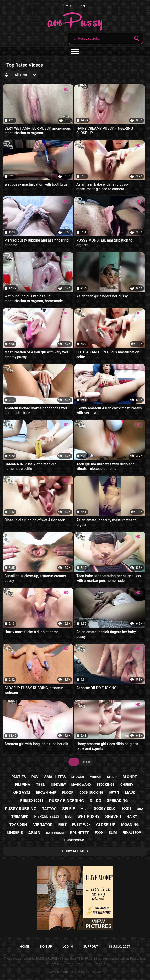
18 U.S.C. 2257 (119, 947)
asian (34, 833)
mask (130, 792)
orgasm (22, 792)
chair (112, 777)
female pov (132, 833)
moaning (130, 825)
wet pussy (88, 817)
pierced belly (47, 816)
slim (113, 833)
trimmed (20, 817)
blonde (130, 777)
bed (68, 816)
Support (91, 947)
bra (140, 809)
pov (35, 777)
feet (62, 825)
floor (68, 793)
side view (58, 785)
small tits (55, 777)
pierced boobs (32, 801)
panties (18, 777)
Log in (84, 5)
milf (84, 809)
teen (41, 785)
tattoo (49, 809)
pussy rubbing (21, 809)
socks (126, 809)
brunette (79, 833)
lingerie (15, 833)
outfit (114, 793)
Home (24, 947)
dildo (95, 801)
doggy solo (105, 809)
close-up (106, 825)
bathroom (55, 833)
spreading (117, 801)
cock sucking (91, 792)
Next (87, 762)
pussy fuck (81, 825)
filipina (23, 785)
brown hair (46, 792)
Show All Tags (75, 851)
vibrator (43, 825)
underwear (74, 840)
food (99, 833)
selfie (69, 809)
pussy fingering (67, 801)
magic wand (81, 785)
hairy (132, 816)
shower (78, 777)
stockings (105, 785)
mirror (95, 777)
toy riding (18, 825)
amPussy (69, 972)
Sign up (67, 5)
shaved (113, 817)
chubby (127, 785)
